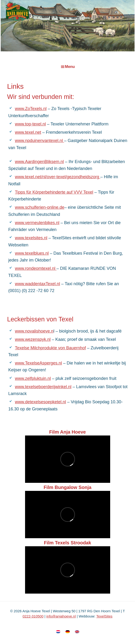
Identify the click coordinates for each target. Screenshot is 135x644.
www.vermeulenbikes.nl (37, 223)
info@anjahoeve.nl (61, 616)
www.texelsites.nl (31, 238)
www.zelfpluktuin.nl (33, 378)
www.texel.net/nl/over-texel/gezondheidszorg (58, 177)
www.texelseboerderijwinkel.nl (43, 387)
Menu (70, 67)
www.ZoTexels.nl (31, 109)
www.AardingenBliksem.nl (39, 162)
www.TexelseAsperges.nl (38, 363)
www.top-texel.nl (30, 124)
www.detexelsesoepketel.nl (40, 402)
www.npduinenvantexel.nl (39, 141)
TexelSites (104, 616)
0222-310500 (33, 616)
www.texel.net (28, 132)
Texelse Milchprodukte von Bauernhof (50, 348)
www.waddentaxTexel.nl (37, 284)
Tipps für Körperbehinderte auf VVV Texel (54, 192)
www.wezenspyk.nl (33, 339)
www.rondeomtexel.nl (36, 268)
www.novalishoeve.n (34, 331)
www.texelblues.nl (32, 253)
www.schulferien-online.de (40, 207)
